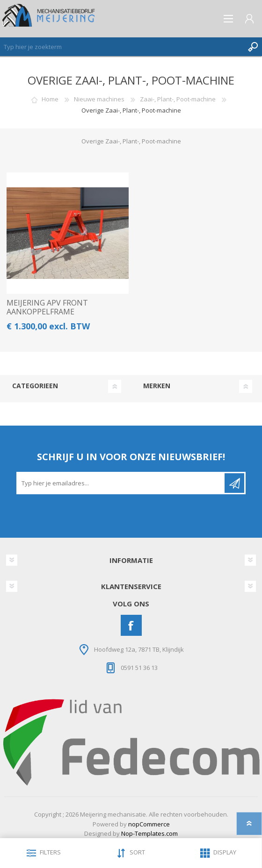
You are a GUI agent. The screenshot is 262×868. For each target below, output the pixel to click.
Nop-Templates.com (149, 833)
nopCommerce (149, 824)
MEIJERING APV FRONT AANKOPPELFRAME (47, 307)
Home (50, 99)
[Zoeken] (122, 47)
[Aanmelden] (121, 483)
